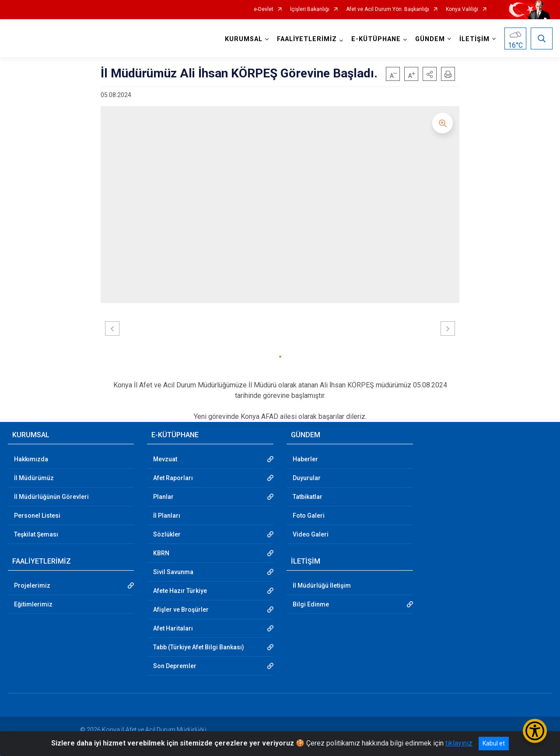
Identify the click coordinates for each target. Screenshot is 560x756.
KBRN (161, 553)
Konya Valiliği (462, 9)
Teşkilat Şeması (36, 534)
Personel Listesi (37, 516)
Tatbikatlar (308, 497)
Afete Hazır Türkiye (180, 591)
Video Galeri (311, 534)
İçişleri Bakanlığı (310, 9)
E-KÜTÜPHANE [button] (376, 39)
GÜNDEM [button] (430, 39)
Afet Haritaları (173, 628)
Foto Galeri (309, 516)
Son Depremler (175, 666)
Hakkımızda (31, 459)
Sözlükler (167, 534)
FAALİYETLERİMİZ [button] (307, 39)
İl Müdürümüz (34, 478)
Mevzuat (165, 459)
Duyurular (307, 478)
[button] (430, 74)
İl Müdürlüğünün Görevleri (51, 497)
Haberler (305, 459)
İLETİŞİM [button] (474, 39)
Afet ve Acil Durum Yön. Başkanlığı (388, 9)
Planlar (163, 497)
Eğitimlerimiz (33, 604)
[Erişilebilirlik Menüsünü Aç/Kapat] (535, 731)
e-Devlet (264, 9)
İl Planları (167, 516)
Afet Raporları (173, 478)
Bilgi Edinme (311, 604)
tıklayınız (459, 743)
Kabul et (494, 743)
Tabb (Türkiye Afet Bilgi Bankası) (199, 647)
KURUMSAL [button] (244, 39)
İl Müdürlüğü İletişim (322, 585)
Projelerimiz (32, 585)
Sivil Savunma (173, 572)
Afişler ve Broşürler (181, 610)
